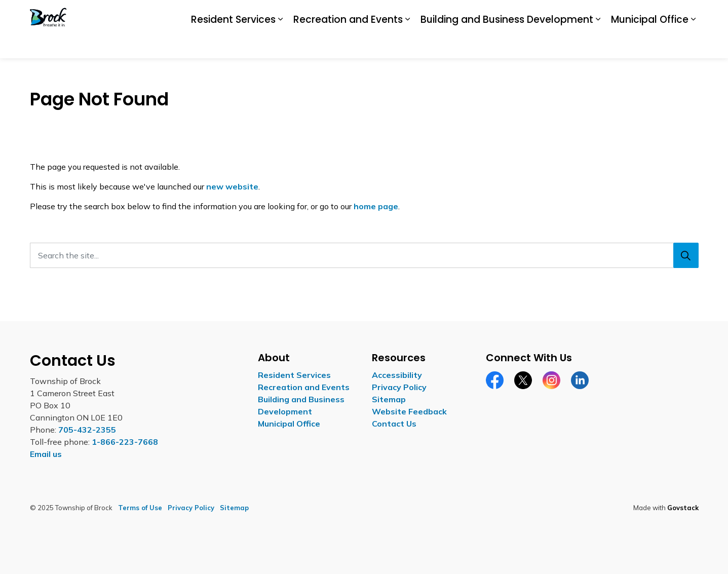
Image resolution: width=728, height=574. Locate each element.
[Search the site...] (364, 255)
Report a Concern (593, 14)
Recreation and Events (348, 43)
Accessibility (498, 14)
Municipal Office (650, 43)
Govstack (683, 508)
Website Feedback (409, 411)
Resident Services (233, 43)
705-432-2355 (87, 430)
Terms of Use (140, 508)
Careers (541, 14)
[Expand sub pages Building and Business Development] (598, 44)
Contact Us (651, 14)
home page (376, 206)
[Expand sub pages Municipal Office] (694, 44)
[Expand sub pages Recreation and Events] (408, 44)
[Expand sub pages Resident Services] (281, 44)
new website (232, 186)
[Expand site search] (688, 15)
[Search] (686, 255)
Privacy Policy (399, 387)
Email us (46, 454)
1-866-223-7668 (125, 442)
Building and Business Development (507, 43)
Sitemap (389, 399)
